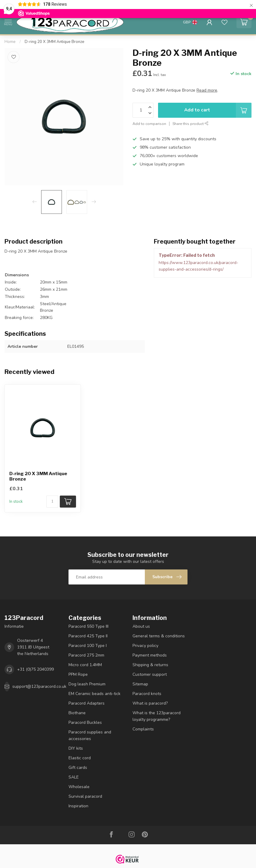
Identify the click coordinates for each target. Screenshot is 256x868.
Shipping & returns (150, 665)
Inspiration (78, 806)
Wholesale (79, 787)
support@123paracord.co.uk (39, 686)
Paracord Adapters (87, 703)
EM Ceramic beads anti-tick (94, 694)
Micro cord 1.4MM (85, 665)
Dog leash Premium (87, 684)
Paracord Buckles (85, 722)
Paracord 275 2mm (86, 655)
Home (10, 42)
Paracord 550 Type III (88, 626)
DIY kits (76, 748)
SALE (74, 777)
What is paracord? (150, 703)
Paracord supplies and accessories (90, 735)
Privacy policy (145, 646)
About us (141, 626)
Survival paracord (85, 796)
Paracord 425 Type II (88, 636)
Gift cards (78, 768)
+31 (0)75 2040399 (35, 669)
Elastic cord (80, 758)
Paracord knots (147, 694)
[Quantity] (52, 502)
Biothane (77, 713)
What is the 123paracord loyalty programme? (157, 716)
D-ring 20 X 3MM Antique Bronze (55, 42)
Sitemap (140, 684)
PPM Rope (78, 674)
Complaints (143, 729)
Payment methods (150, 655)
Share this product (190, 124)
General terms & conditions (159, 636)
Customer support (150, 674)
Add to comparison (149, 124)
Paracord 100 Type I (88, 646)
